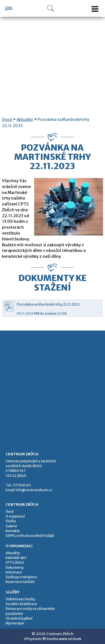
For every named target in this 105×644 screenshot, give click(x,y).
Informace (14, 572)
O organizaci (15, 516)
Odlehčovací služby (20, 599)
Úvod (7, 120)
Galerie (11, 526)
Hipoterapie (15, 623)
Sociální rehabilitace (21, 604)
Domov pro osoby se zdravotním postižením (30, 611)
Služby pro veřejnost (21, 577)
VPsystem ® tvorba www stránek (53, 639)
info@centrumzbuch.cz (34, 490)
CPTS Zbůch (15, 563)
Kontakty (13, 531)
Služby (11, 521)
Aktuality (25, 120)
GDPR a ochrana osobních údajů (30, 536)
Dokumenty (15, 568)
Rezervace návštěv (20, 582)
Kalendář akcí (16, 558)
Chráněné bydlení (19, 619)
